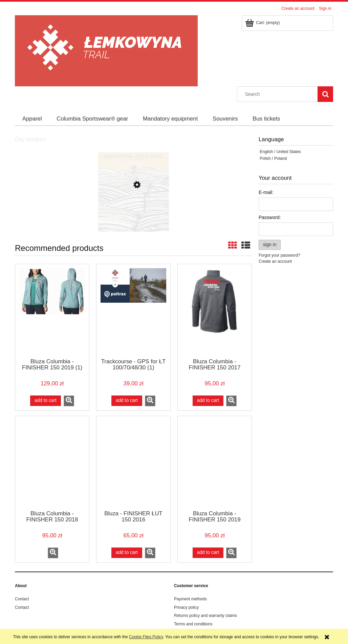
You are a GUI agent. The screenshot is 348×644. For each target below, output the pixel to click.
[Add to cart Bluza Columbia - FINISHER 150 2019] (208, 553)
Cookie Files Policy (146, 637)
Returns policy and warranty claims (205, 616)
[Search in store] (279, 94)
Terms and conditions (193, 624)
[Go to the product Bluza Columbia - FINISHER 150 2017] (215, 310)
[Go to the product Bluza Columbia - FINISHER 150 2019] (215, 463)
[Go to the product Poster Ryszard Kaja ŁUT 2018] (133, 217)
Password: (270, 217)
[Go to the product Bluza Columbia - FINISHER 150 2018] (52, 463)
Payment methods (190, 599)
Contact (22, 599)
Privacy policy (186, 607)
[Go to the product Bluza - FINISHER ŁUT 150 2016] (133, 463)
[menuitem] (32, 119)
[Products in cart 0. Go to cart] (263, 23)
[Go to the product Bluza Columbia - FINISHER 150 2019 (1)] (52, 310)
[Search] (325, 94)
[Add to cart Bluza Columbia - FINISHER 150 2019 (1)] (46, 401)
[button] (69, 401)
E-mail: (266, 192)
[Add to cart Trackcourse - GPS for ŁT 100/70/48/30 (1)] (127, 401)
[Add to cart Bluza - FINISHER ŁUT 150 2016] (127, 553)
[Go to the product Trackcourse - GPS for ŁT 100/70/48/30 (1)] (133, 310)
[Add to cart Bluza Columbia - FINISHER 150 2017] (208, 401)
